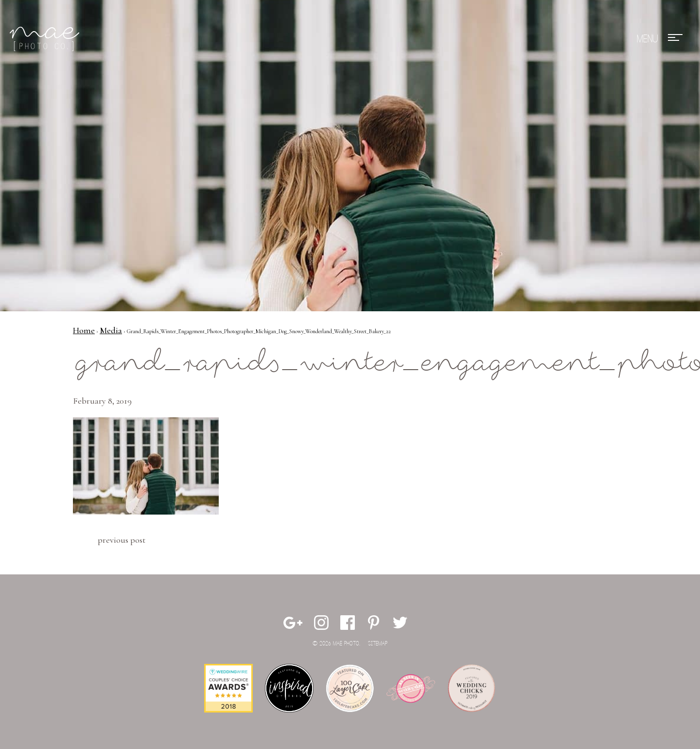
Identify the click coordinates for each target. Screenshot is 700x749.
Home (84, 330)
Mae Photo (46, 39)
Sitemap (378, 644)
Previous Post (122, 540)
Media (111, 330)
